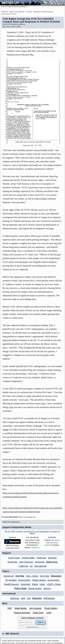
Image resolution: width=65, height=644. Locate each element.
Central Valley (28, 558)
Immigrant (25, 584)
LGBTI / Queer (54, 584)
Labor (42, 584)
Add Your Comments (11, 522)
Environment (24, 580)
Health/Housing (12, 584)
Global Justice (39, 580)
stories (55, 540)
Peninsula (40, 562)
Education (56, 576)
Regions (7, 553)
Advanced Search (32, 627)
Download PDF (28, 145)
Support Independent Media (17, 527)
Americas (15, 598)
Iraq (29, 598)
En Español (11, 580)
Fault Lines (38, 613)
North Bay (41, 558)
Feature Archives (22, 613)
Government (53, 580)
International (40, 566)
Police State (20, 588)
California (23, 566)
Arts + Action (32, 576)
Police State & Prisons (9, 14)
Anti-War (29, 12)
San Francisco (26, 562)
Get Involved (35, 608)
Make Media (21, 608)
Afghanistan (49, 598)
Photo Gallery (51, 608)
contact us (35, 548)
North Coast (14, 558)
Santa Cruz (52, 562)
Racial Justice (35, 588)
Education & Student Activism (43, 12)
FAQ (10, 608)
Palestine (5, 12)
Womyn (47, 588)
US (31, 566)
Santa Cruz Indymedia (17, 12)
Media (35, 584)
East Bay (52, 558)
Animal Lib (9, 576)
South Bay (13, 562)
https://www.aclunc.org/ (27, 517)
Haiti (23, 598)
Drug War (45, 576)
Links (49, 613)
